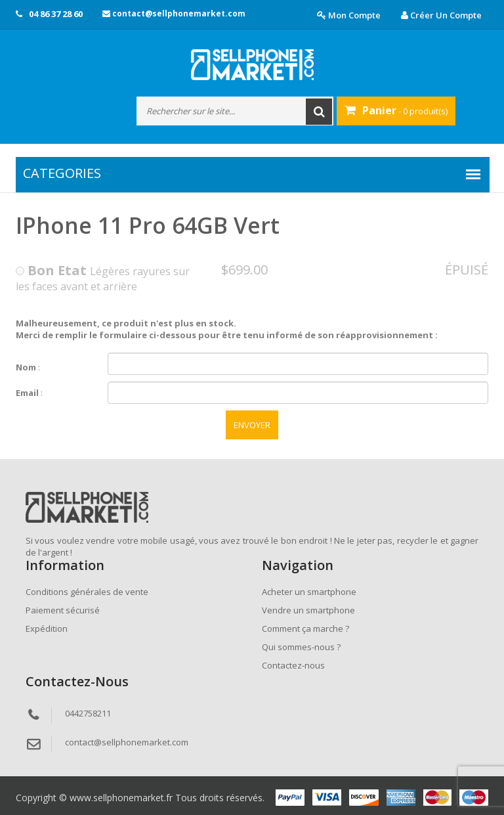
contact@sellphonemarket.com (174, 13)
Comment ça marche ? (305, 628)
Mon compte (349, 15)
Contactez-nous (293, 665)
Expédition (47, 628)
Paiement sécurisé (63, 610)
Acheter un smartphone (309, 592)
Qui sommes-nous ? (301, 647)
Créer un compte (441, 15)
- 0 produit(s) (396, 110)
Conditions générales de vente (87, 592)
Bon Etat (51, 270)
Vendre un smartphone (308, 610)
